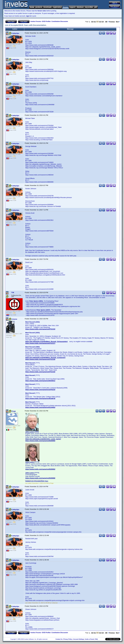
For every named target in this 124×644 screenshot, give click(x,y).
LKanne (14, 319)
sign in (29, 16)
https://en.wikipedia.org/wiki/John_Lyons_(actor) (43, 439)
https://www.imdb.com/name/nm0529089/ (40, 478)
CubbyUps (15, 33)
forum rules (42, 11)
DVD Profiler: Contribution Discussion (55, 21)
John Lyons (30, 432)
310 (92, 22)
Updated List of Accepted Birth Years (37, 481)
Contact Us (59, 639)
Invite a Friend (90, 639)
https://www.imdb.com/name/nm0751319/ (40, 359)
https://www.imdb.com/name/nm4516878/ (40, 398)
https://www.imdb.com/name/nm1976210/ (40, 390)
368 (106, 22)
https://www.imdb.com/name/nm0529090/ (40, 441)
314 (103, 22)
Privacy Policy (68, 639)
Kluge (14, 411)
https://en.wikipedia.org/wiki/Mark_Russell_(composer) (45, 358)
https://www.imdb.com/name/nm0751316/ (40, 372)
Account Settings (79, 639)
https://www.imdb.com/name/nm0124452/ (40, 407)
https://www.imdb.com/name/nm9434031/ (40, 381)
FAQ (96, 639)
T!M (13, 293)
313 (100, 22)
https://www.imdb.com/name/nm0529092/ (40, 469)
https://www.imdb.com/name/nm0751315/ (40, 329)
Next (118, 22)
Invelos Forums (36, 21)
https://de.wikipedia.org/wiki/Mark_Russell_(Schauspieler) (46, 342)
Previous (111, 22)
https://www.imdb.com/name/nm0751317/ (40, 343)
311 (95, 22)
